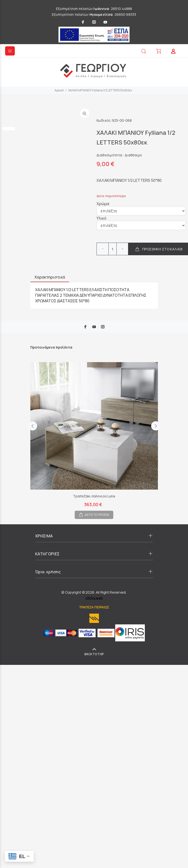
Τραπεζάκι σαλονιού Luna (94, 496)
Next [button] (156, 431)
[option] (9, 109)
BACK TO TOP (94, 654)
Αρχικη (59, 90)
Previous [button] (33, 431)
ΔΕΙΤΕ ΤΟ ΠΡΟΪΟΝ (97, 515)
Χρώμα (103, 204)
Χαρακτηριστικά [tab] (50, 277)
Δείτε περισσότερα (111, 196)
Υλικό (102, 218)
